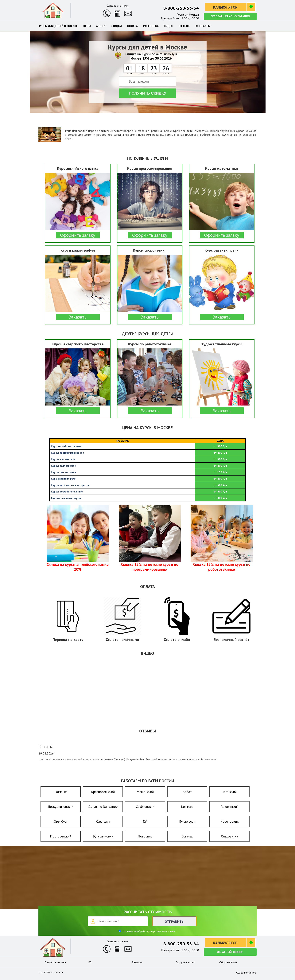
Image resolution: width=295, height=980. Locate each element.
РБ (90, 962)
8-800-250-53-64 (181, 8)
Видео (169, 26)
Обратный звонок (230, 952)
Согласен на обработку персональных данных (149, 931)
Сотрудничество (185, 962)
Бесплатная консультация (230, 16)
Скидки (116, 26)
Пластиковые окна (55, 962)
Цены (87, 26)
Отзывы (184, 26)
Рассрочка (151, 26)
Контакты (203, 26)
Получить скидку (147, 93)
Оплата (132, 26)
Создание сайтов (246, 973)
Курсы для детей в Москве (58, 26)
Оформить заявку (78, 235)
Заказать (78, 317)
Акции (101, 26)
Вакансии (137, 962)
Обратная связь (228, 962)
